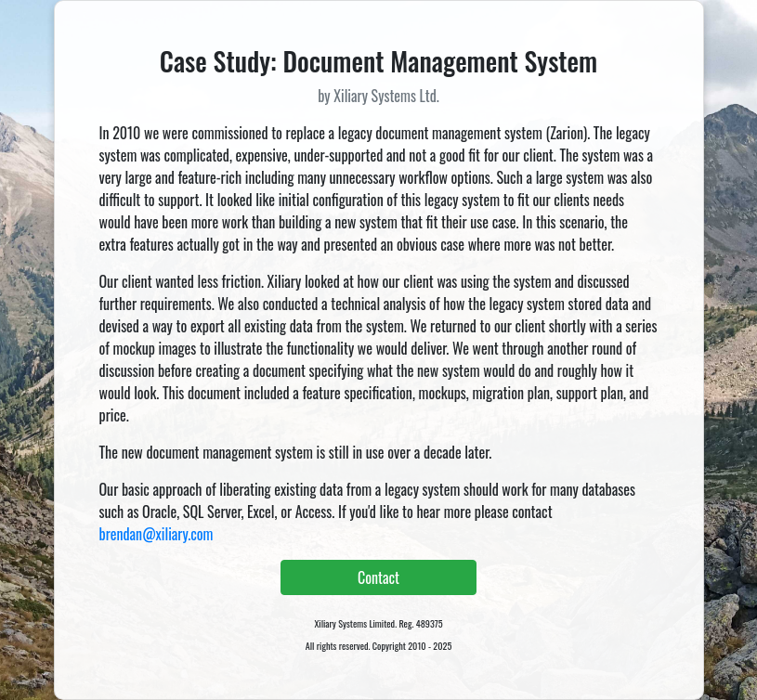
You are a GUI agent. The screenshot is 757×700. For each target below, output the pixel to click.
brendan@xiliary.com (157, 534)
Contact (378, 577)
